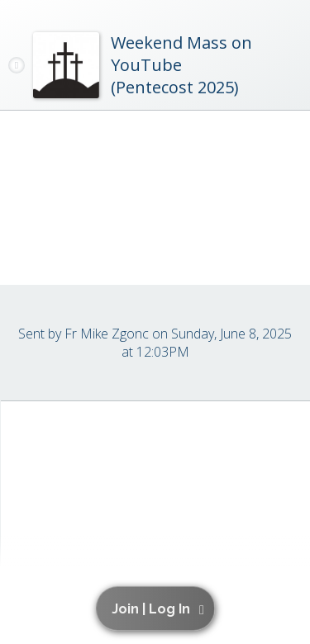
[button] (158, 608)
